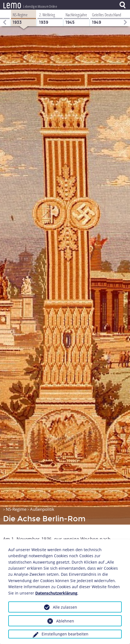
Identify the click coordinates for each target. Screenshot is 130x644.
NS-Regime (16, 509)
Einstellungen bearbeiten (65, 634)
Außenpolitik (42, 509)
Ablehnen (65, 621)
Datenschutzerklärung (56, 593)
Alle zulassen (65, 607)
